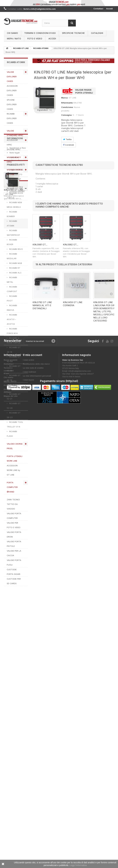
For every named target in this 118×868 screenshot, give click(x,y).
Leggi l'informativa (78, 865)
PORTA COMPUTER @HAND (12, 487)
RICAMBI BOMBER (12, 214)
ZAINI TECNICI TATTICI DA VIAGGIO (13, 504)
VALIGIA (19, 747)
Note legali (14, 608)
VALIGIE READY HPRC (14, 160)
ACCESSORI (11, 742)
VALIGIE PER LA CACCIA (14, 553)
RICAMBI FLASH (12, 434)
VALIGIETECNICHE (15, 724)
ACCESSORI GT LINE (14, 181)
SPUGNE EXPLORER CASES (12, 104)
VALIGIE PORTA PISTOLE (14, 544)
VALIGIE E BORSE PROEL (15, 446)
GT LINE (9, 714)
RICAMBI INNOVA (12, 308)
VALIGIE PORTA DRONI (14, 535)
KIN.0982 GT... (71, 245)
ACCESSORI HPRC (12, 142)
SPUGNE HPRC (14, 149)
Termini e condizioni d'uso (40, 33)
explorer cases (13, 719)
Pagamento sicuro (18, 625)
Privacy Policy (16, 642)
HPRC (8, 728)
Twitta (67, 139)
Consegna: (67, 115)
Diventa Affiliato (17, 647)
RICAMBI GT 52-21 (14, 396)
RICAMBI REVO (16, 249)
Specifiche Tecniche (73, 33)
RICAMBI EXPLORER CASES (12, 118)
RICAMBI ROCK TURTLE (15, 195)
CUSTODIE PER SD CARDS (14, 581)
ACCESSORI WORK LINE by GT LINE (13, 470)
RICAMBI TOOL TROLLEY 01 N (15, 424)
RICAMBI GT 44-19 (14, 378)
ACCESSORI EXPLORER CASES (12, 91)
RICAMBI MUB (15, 263)
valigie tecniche (13, 733)
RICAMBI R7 (14, 268)
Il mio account (33, 781)
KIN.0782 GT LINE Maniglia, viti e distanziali (42, 305)
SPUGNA (10, 737)
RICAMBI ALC (15, 273)
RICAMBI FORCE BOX (12, 331)
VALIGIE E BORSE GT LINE (15, 172)
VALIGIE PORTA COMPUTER (14, 516)
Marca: (65, 98)
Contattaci (98, 9)
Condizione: (67, 107)
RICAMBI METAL (12, 280)
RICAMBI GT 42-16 (14, 368)
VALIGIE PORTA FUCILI (14, 563)
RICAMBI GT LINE (15, 188)
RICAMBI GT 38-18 (14, 350)
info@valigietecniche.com (80, 797)
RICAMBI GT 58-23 (14, 415)
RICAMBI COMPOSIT (12, 289)
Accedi (109, 9)
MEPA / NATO (14, 39)
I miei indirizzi (30, 798)
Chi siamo (12, 33)
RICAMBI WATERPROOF (13, 233)
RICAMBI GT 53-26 (14, 406)
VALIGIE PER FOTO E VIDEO (14, 525)
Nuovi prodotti (11, 786)
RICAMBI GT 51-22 (14, 387)
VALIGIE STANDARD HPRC (15, 133)
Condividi (69, 145)
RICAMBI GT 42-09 (14, 359)
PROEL (9, 747)
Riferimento (67, 103)
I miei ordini (29, 786)
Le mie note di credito (33, 794)
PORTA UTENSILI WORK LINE (15, 459)
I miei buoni (29, 806)
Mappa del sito (11, 822)
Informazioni (15, 595)
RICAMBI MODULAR (12, 256)
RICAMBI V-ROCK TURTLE (14, 340)
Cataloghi (97, 33)
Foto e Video (35, 39)
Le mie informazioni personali (37, 802)
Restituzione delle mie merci (36, 790)
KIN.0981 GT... (40, 245)
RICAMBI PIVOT (12, 298)
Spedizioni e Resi (17, 603)
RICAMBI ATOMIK (12, 223)
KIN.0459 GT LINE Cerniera (73, 304)
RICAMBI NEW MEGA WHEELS (14, 205)
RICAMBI (19, 728)
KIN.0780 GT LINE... (15, 684)
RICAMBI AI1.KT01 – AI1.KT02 (12, 319)
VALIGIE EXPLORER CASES (12, 77)
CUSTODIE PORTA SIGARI (14, 572)
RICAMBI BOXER (12, 242)
